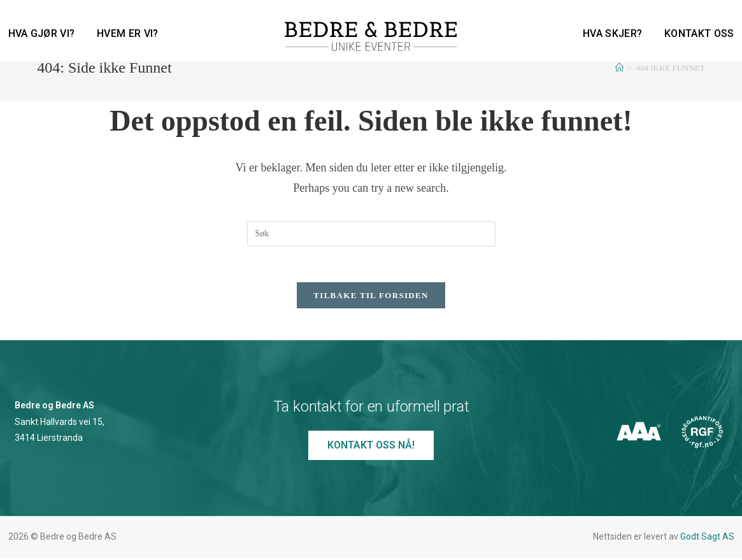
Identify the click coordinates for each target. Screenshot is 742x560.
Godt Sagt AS (707, 539)
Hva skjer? (612, 33)
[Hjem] (619, 68)
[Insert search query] (371, 234)
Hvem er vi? (127, 33)
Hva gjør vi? (42, 33)
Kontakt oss (699, 33)
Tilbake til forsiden (371, 298)
